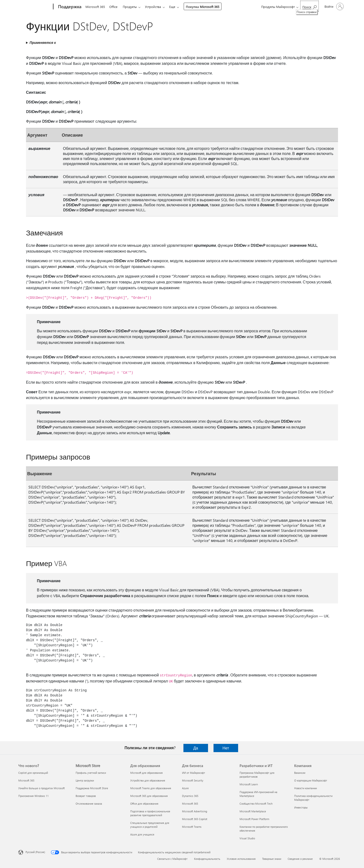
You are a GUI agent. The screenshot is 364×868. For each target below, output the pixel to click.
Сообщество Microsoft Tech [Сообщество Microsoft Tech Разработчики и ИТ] (256, 804)
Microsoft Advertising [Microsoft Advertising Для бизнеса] (195, 811)
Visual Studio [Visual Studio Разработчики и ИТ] (247, 838)
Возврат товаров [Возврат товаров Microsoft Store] (86, 796)
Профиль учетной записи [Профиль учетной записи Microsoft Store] (91, 773)
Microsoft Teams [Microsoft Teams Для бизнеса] (192, 827)
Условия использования (241, 859)
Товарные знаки (272, 859)
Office (114, 7)
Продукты (132, 7)
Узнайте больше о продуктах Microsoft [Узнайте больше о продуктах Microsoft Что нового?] (42, 788)
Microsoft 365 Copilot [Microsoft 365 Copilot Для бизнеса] (195, 819)
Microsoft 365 (95, 7)
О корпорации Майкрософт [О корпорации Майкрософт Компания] (311, 780)
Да (196, 748)
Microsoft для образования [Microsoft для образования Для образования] (146, 773)
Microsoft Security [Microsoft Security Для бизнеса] (193, 780)
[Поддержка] (69, 7)
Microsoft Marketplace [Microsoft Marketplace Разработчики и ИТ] (253, 811)
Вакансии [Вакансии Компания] (300, 773)
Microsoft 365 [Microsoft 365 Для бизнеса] (190, 804)
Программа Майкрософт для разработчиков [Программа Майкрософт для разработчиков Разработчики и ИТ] (257, 775)
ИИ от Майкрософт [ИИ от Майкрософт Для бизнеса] (194, 773)
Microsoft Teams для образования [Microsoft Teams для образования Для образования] (151, 788)
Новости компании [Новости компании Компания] (305, 788)
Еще (176, 7)
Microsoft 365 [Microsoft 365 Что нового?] (26, 780)
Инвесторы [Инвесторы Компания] (301, 807)
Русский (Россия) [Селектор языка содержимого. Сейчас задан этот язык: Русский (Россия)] (35, 852)
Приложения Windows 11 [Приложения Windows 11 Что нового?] (33, 796)
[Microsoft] (35, 7)
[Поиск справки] (309, 6)
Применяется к (43, 43)
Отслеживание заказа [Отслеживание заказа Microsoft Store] (89, 804)
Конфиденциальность (207, 859)
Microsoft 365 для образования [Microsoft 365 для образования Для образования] (149, 796)
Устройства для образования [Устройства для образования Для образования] (148, 780)
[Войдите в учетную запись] (334, 7)
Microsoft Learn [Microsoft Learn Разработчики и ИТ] (249, 784)
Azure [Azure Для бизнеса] (185, 788)
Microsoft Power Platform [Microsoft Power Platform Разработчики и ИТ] (254, 819)
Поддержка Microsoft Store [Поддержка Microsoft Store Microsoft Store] (92, 788)
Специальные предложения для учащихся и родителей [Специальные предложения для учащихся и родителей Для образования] (150, 825)
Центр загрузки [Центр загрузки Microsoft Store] (85, 780)
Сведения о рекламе (300, 859)
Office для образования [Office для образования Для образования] (144, 804)
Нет (226, 748)
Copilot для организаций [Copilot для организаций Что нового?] (33, 773)
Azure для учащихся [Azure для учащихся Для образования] (142, 834)
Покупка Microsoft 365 (206, 7)
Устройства (156, 7)
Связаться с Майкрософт (172, 859)
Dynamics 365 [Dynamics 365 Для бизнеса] (190, 796)
